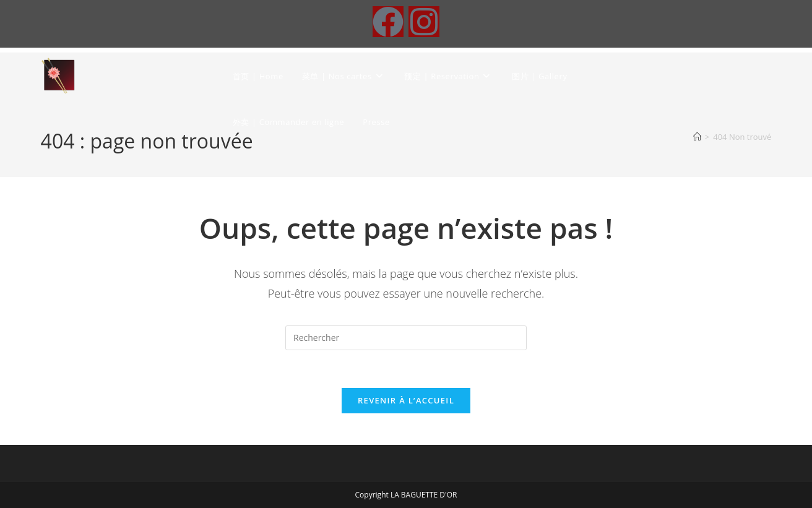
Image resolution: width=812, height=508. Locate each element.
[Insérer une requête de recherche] (406, 338)
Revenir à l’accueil (406, 400)
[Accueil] (697, 137)
